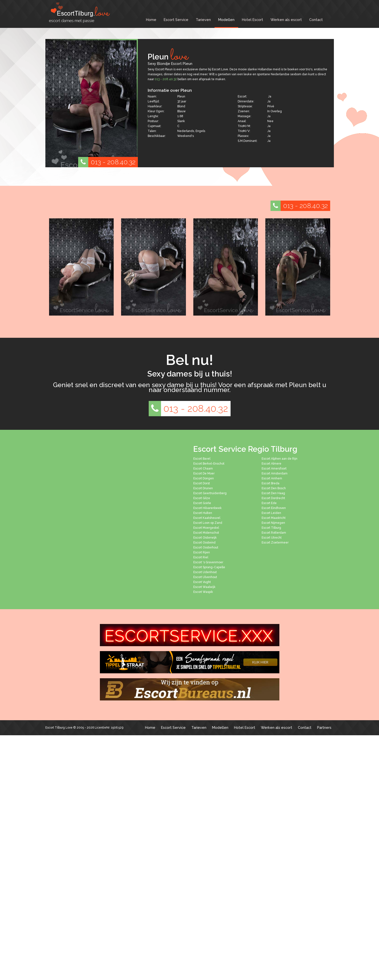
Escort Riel (201, 557)
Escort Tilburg (271, 528)
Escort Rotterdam (274, 533)
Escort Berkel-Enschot (209, 464)
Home (151, 20)
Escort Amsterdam (275, 473)
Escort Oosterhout (206, 547)
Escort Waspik (203, 592)
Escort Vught (202, 582)
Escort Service (176, 20)
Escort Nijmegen (273, 523)
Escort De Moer (204, 473)
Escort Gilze (202, 498)
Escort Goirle (202, 503)
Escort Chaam (203, 469)
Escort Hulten (203, 513)
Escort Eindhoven (274, 508)
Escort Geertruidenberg (210, 493)
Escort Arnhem (272, 478)
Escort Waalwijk (204, 587)
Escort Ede (269, 503)
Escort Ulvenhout (205, 577)
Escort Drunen (203, 488)
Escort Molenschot (206, 533)
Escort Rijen (202, 552)
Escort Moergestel (206, 528)
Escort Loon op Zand (208, 523)
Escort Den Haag (273, 493)
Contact (316, 20)
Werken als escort (286, 20)
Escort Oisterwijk (205, 538)
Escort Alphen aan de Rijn (280, 459)
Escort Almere (271, 464)
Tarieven (203, 20)
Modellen (226, 20)
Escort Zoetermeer (275, 543)
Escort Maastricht (274, 518)
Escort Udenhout (205, 572)
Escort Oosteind (204, 543)
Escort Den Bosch (274, 488)
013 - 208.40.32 (107, 162)
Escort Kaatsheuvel (207, 518)
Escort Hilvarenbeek (208, 508)
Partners (324, 727)
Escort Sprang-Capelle (209, 567)
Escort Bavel (202, 459)
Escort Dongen (204, 478)
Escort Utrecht (272, 538)
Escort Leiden (271, 513)
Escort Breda (271, 483)
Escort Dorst (202, 483)
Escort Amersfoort (274, 469)
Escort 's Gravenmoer (208, 562)
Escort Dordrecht (273, 498)
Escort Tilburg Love (59, 728)
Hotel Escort (253, 20)
